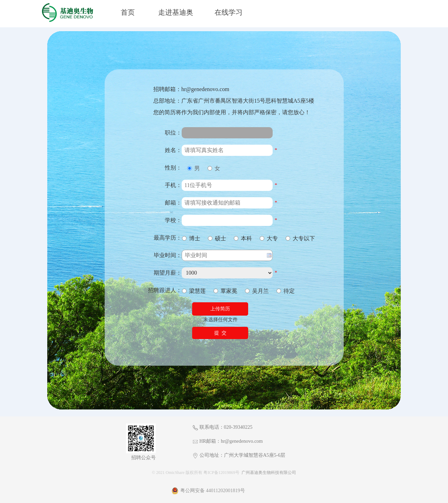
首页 (128, 12)
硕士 (217, 238)
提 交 (220, 333)
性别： (173, 168)
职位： (173, 133)
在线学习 (229, 12)
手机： (173, 185)
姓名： (173, 150)
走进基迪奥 (176, 12)
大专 (269, 238)
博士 (191, 238)
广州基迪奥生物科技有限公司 (269, 473)
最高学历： (168, 238)
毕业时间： (168, 255)
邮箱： (173, 203)
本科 (243, 238)
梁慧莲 (194, 291)
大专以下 (300, 238)
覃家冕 (225, 291)
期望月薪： (168, 273)
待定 (286, 291)
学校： (173, 220)
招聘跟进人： (165, 290)
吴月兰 (257, 291)
